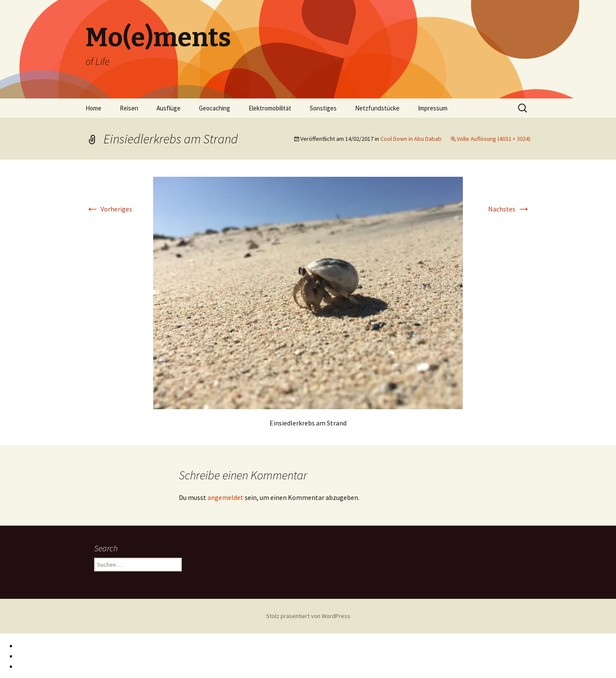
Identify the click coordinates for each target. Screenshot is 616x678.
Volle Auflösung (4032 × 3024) (494, 139)
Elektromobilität (270, 108)
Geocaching (215, 108)
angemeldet (225, 497)
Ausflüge (169, 108)
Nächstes (509, 209)
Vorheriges (109, 209)
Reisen (129, 108)
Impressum (433, 108)
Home (93, 108)
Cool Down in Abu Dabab (411, 139)
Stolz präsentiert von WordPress (308, 616)
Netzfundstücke (377, 108)
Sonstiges (323, 108)
